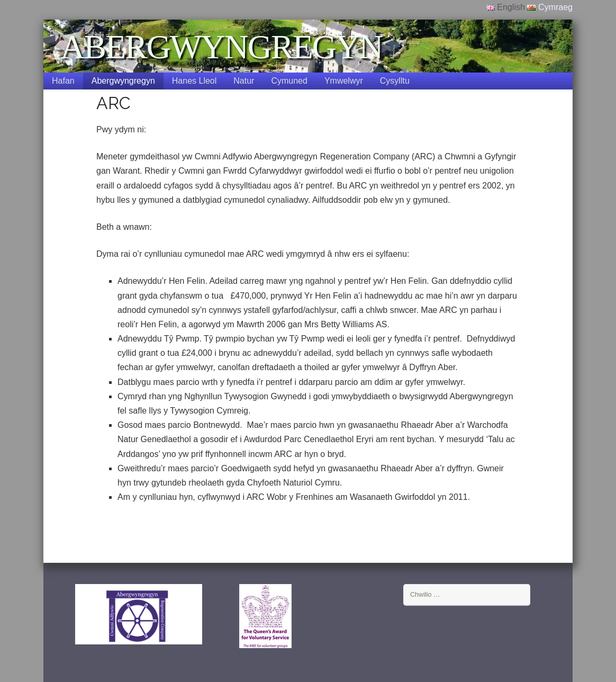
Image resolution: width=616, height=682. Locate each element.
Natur (244, 81)
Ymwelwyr (344, 81)
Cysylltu (395, 81)
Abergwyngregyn (123, 81)
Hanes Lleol (194, 81)
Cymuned (289, 81)
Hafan (63, 81)
